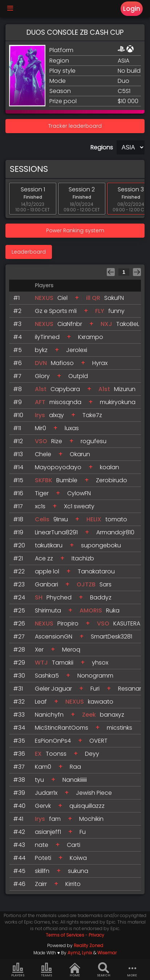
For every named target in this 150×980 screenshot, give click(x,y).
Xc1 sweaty (79, 506)
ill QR (93, 298)
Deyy (92, 754)
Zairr (41, 884)
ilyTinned (47, 337)
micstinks (119, 728)
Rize (57, 441)
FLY (100, 311)
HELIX (94, 519)
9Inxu (61, 519)
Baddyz (101, 597)
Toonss (56, 754)
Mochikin (91, 819)
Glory (42, 376)
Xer (39, 650)
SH (39, 597)
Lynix (87, 953)
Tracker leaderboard (75, 126)
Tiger (42, 493)
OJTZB (86, 584)
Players (18, 970)
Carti (74, 845)
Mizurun (125, 389)
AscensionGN (54, 637)
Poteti (43, 858)
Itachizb (83, 558)
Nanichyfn (49, 715)
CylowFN (79, 493)
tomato (116, 519)
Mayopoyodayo (58, 467)
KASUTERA (127, 623)
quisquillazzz (87, 806)
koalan (110, 467)
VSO (41, 441)
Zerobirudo (112, 480)
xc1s (40, 506)
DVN (41, 363)
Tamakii (63, 663)
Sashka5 (47, 676)
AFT (40, 402)
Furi (95, 689)
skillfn (42, 871)
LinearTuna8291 (56, 532)
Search (104, 970)
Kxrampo (91, 337)
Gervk (43, 806)
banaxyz (112, 715)
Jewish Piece (94, 793)
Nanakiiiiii (75, 780)
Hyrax (100, 363)
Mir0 (40, 428)
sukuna (78, 871)
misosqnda (65, 402)
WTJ (41, 663)
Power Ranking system (75, 230)
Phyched (59, 597)
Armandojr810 (115, 532)
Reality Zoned (88, 945)
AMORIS (91, 610)
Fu (83, 832)
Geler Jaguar (53, 689)
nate (42, 845)
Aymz (74, 953)
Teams (46, 970)
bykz (41, 350)
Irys (40, 415)
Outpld (78, 376)
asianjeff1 (48, 832)
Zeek (89, 715)
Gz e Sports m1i (56, 311)
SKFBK (44, 480)
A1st (41, 389)
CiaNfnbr (70, 324)
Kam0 (43, 767)
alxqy (56, 415)
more (132, 970)
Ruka (113, 610)
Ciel (62, 298)
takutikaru (49, 545)
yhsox (100, 663)
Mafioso (62, 363)
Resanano (133, 689)
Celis (42, 519)
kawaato (101, 702)
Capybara (65, 389)
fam (55, 819)
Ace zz (44, 558)
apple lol (47, 571)
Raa (75, 767)
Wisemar (107, 953)
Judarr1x (46, 793)
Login (132, 9)
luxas (72, 428)
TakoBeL (128, 324)
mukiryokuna (118, 402)
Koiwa (78, 858)
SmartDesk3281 (112, 637)
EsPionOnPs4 (53, 741)
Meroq (71, 650)
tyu (39, 780)
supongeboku (101, 545)
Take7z (92, 415)
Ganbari (46, 584)
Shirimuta (48, 610)
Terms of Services (65, 935)
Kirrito (73, 884)
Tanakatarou (96, 571)
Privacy (96, 935)
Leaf (41, 702)
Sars (106, 584)
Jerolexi (77, 350)
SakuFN (114, 298)
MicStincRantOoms (62, 728)
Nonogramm (95, 676)
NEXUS (44, 298)
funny (116, 311)
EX (38, 754)
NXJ (106, 324)
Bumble (67, 480)
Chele (43, 454)
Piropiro (68, 623)
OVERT (98, 741)
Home (75, 970)
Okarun (80, 454)
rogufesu (94, 441)
